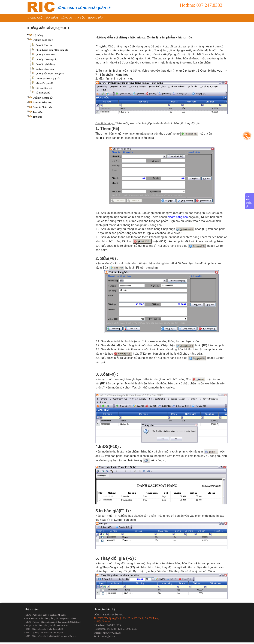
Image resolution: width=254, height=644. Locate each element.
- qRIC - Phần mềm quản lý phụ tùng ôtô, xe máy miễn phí (50, 636)
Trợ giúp (37, 117)
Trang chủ (35, 18)
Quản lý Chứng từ (43, 98)
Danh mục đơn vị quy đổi (48, 78)
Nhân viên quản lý (44, 83)
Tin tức (80, 18)
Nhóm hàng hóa (178, 217)
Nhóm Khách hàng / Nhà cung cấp (52, 50)
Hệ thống (38, 35)
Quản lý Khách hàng (45, 55)
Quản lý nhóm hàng (45, 69)
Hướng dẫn (96, 18)
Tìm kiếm (38, 112)
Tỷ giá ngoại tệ (43, 93)
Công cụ (67, 18)
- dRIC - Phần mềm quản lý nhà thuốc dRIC (44, 629)
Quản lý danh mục (43, 40)
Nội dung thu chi (44, 88)
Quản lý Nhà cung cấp (46, 59)
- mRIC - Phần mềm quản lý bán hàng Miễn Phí (45, 615)
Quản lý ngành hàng (45, 64)
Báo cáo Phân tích (42, 107)
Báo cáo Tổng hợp (43, 103)
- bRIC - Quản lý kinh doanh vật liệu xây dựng (45, 633)
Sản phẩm (52, 18)
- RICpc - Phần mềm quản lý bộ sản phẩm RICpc (46, 625)
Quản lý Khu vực (44, 45)
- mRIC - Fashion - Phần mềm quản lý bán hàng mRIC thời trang (52, 622)
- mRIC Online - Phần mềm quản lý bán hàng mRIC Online (50, 618)
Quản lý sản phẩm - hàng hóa (50, 74)
